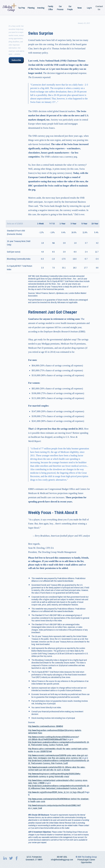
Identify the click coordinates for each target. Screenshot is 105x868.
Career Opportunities (88, 861)
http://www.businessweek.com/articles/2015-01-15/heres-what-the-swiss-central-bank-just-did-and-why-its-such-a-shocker (57, 769)
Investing (41, 8)
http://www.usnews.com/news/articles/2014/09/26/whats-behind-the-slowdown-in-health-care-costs (59, 800)
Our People (70, 8)
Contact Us (99, 8)
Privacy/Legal (83, 860)
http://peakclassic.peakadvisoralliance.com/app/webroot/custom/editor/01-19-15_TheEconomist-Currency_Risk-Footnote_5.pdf (59, 762)
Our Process (60, 8)
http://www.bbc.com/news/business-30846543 (46, 726)
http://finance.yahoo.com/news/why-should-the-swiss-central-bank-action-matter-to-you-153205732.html (58, 750)
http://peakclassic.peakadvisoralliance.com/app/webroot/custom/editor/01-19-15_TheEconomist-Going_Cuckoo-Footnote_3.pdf (59, 743)
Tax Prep (21, 8)
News (80, 8)
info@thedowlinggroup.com (62, 860)
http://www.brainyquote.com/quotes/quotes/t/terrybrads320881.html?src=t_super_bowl (55, 807)
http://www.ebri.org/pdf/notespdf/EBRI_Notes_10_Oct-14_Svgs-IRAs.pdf (56, 792)
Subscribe (16, 60)
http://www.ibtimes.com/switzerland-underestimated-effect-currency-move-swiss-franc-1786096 (58, 782)
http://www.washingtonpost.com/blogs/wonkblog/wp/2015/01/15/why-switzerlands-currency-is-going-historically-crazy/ (55, 775)
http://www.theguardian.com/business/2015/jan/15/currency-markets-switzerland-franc (55, 732)
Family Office (50, 8)
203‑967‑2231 (62, 857)
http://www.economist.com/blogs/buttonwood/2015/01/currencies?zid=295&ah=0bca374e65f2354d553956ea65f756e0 (54, 738)
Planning (31, 8)
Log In (89, 8)
